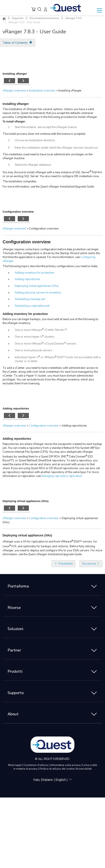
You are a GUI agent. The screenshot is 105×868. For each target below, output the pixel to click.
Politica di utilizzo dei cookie (57, 769)
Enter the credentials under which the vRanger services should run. (56, 148)
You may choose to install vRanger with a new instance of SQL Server (46, 172)
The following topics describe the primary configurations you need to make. (50, 266)
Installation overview (42, 91)
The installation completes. (20, 181)
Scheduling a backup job (30, 299)
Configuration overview (27, 242)
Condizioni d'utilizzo (36, 765)
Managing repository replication (62, 476)
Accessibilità (84, 769)
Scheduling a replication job (32, 306)
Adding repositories (27, 279)
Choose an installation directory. (35, 140)
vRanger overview (14, 91)
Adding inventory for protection (34, 273)
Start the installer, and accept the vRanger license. (46, 127)
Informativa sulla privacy (66, 765)
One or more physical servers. (34, 350)
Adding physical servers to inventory (38, 293)
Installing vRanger (16, 104)
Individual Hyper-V (27, 357)
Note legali (15, 765)
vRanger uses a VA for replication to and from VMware (37, 542)
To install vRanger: (14, 122)
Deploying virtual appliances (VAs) (37, 286)
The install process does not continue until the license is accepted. (44, 134)
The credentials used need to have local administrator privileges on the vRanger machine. (48, 156)
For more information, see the (21, 187)
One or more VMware (28, 330)
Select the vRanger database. (33, 165)
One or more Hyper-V (28, 337)
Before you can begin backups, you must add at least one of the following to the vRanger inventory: (50, 321)
